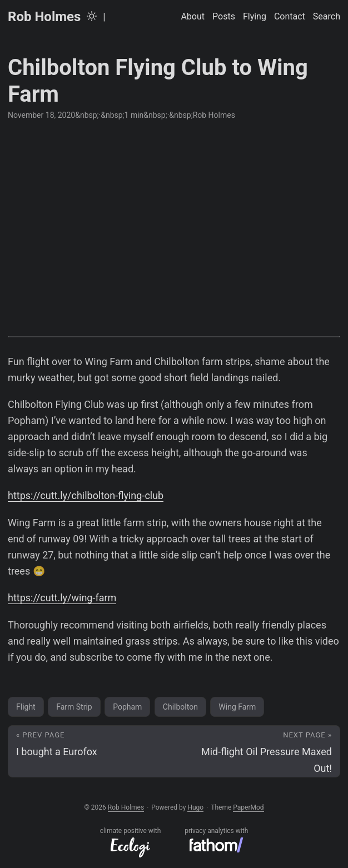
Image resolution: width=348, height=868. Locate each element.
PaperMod (248, 807)
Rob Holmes (44, 17)
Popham (127, 707)
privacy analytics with (216, 840)
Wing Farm (237, 707)
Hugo (195, 807)
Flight (26, 707)
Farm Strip (74, 707)
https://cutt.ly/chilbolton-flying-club (86, 495)
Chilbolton (180, 707)
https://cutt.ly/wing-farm (62, 598)
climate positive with (131, 842)
